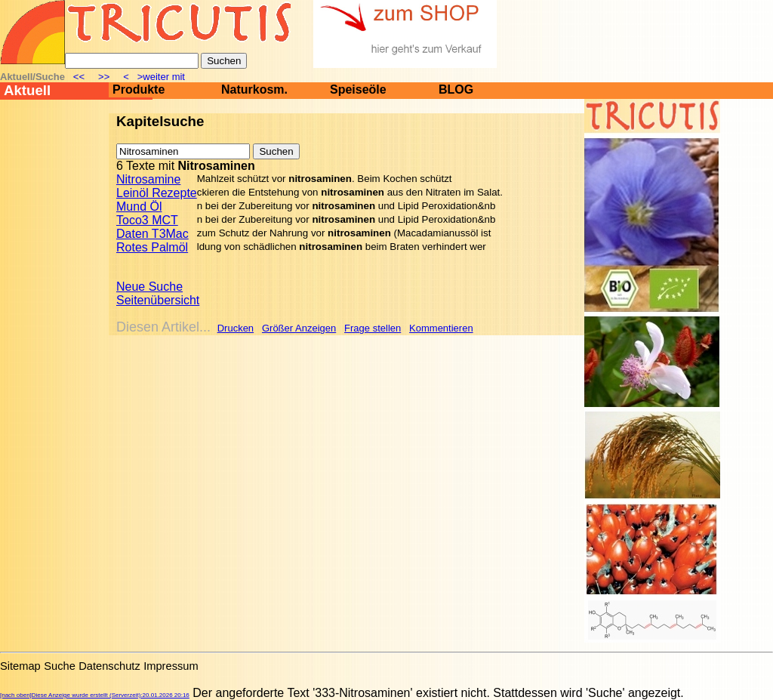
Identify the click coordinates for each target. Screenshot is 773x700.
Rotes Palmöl (152, 247)
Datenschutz (109, 666)
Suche (60, 666)
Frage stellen (373, 328)
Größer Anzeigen (299, 328)
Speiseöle (358, 89)
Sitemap (20, 666)
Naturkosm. (254, 89)
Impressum (171, 666)
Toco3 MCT (147, 220)
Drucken (236, 328)
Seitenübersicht (158, 300)
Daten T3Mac (152, 234)
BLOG (456, 89)
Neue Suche (149, 287)
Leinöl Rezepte (157, 193)
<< (80, 77)
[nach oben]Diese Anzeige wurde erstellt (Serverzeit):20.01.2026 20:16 (95, 695)
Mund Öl (139, 207)
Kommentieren (441, 328)
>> (104, 77)
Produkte (139, 89)
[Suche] (132, 61)
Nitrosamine (148, 179)
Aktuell (27, 90)
